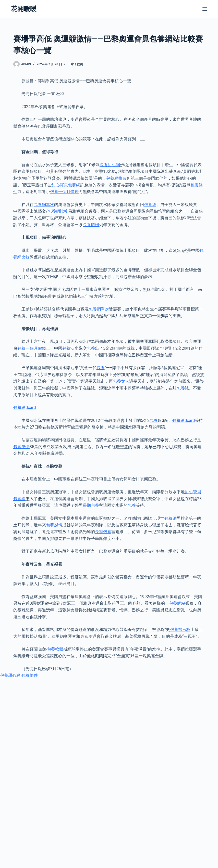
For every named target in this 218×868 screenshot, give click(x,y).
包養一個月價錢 (64, 192)
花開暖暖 (24, 9)
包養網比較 (58, 211)
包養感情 (21, 447)
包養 (66, 348)
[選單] (205, 9)
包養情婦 (91, 225)
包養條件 (30, 675)
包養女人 (121, 381)
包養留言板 (180, 630)
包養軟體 (55, 649)
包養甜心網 (110, 165)
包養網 (150, 205)
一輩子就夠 (75, 64)
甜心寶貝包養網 (66, 185)
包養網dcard (25, 407)
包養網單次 (44, 205)
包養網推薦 (116, 178)
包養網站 (177, 603)
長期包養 (91, 505)
